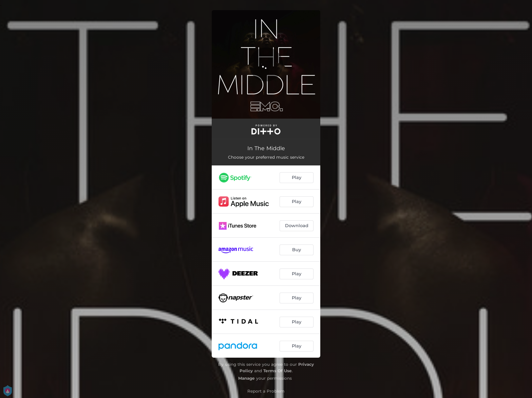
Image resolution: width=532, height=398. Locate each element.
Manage (246, 378)
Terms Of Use (278, 371)
